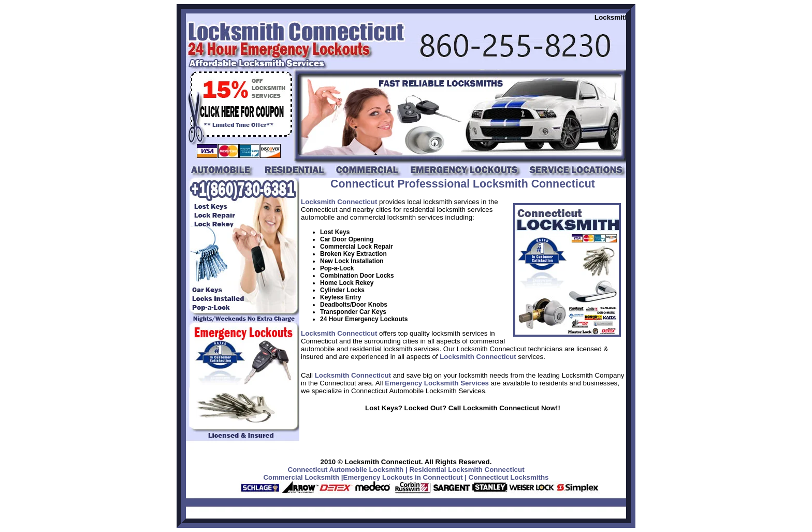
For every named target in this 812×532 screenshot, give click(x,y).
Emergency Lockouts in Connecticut (403, 477)
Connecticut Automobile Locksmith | (347, 470)
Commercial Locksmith (301, 477)
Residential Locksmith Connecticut (467, 470)
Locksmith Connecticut (339, 202)
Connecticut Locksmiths (509, 477)
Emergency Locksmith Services (437, 383)
